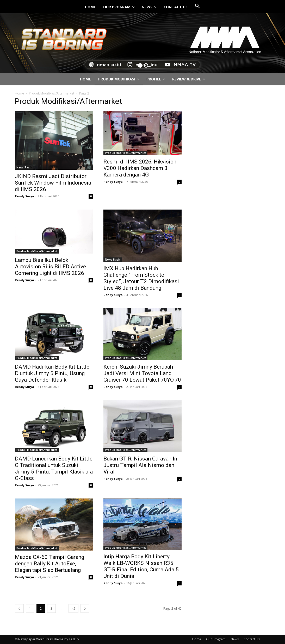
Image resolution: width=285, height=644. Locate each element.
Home (19, 93)
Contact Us (252, 639)
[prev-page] (19, 608)
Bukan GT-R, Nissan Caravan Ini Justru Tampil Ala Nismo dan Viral (141, 465)
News (235, 639)
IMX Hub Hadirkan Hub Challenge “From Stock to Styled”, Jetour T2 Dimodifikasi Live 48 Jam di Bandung (141, 278)
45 (73, 608)
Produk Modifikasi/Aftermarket (52, 93)
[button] (197, 6)
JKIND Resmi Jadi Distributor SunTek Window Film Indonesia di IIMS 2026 (53, 183)
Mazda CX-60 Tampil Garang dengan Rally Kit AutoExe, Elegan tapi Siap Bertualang (49, 564)
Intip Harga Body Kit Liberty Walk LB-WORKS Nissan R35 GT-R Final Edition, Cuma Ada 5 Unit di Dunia (141, 566)
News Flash (24, 167)
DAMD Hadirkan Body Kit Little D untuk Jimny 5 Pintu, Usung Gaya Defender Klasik (52, 373)
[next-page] (85, 608)
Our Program (216, 639)
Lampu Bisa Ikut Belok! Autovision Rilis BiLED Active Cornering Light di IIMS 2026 (50, 267)
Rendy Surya (24, 196)
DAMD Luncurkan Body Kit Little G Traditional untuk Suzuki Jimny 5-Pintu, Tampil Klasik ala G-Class (54, 468)
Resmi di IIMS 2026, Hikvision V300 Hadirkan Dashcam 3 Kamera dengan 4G (140, 168)
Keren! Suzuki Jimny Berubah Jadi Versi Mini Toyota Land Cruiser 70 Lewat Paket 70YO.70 (142, 373)
